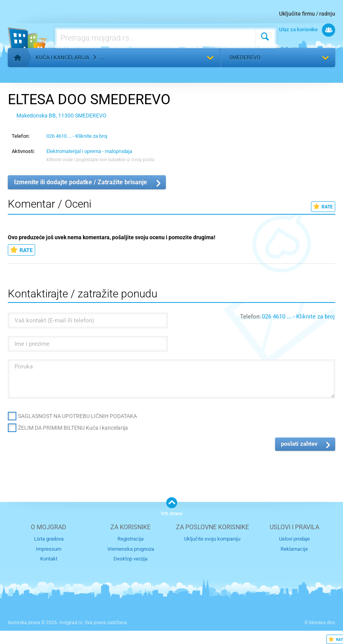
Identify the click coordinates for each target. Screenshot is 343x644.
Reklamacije (294, 549)
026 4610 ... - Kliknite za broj (77, 136)
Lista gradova (49, 539)
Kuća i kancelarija (62, 57)
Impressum (49, 549)
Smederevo (245, 57)
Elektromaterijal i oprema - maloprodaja (89, 151)
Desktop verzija (131, 559)
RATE (323, 207)
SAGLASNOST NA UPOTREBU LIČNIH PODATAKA (77, 416)
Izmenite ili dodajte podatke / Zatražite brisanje (81, 182)
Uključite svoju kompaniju (212, 539)
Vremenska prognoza (131, 549)
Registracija (131, 539)
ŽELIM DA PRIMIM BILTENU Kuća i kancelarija (73, 428)
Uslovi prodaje (294, 539)
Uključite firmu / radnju (307, 14)
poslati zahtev (299, 444)
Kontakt (49, 559)
